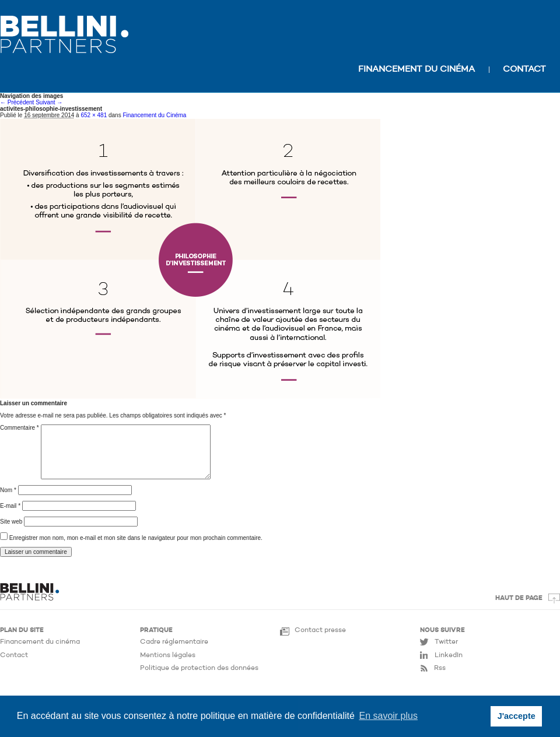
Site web (11, 522)
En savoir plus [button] (388, 716)
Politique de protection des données (199, 668)
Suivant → (49, 102)
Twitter (446, 642)
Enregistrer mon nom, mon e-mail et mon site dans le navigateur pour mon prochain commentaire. (136, 538)
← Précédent (17, 102)
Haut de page (519, 599)
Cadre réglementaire (174, 642)
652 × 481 (94, 115)
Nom (8, 490)
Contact (524, 70)
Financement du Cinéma (154, 115)
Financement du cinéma (416, 70)
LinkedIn (449, 655)
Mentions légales (168, 655)
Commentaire (20, 428)
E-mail (10, 506)
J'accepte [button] (517, 716)
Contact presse (320, 630)
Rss (440, 668)
